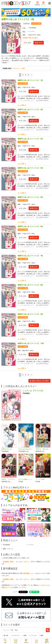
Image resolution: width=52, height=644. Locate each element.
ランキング (16, 635)
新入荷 (6, 635)
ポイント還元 (37, 24)
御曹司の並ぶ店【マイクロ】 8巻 (30, 285)
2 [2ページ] (23, 75)
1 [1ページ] (20, 75)
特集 (25, 635)
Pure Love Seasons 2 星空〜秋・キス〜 (26, 449)
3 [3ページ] (26, 75)
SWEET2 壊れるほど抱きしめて (43, 449)
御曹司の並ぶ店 (7, 449)
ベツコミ (32, 31)
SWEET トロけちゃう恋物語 (9, 479)
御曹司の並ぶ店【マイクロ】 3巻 (30, 139)
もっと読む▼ (22, 105)
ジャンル (33, 635)
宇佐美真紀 (33, 28)
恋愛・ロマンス (8, 549)
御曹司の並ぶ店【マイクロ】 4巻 (30, 168)
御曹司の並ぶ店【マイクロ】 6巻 (30, 226)
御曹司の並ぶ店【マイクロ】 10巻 (31, 343)
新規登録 (37, 3)
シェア (15, 592)
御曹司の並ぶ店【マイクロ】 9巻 (30, 314)
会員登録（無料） (9, 562)
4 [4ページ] (28, 75)
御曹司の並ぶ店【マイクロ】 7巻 (30, 256)
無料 (42, 635)
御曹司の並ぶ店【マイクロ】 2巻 (30, 110)
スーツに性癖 (40, 479)
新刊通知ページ (29, 573)
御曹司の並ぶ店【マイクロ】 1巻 (30, 80)
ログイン (43, 3)
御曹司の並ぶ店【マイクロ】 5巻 (30, 197)
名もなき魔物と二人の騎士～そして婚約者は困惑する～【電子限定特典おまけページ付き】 (26, 479)
